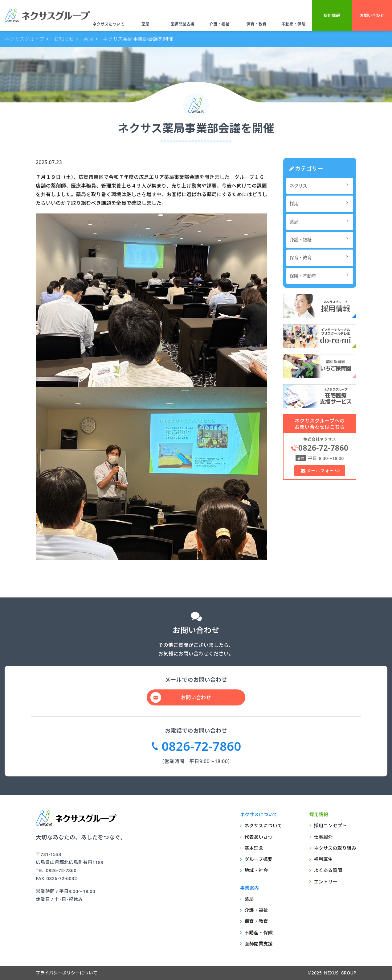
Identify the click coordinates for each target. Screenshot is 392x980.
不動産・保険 (293, 24)
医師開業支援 (182, 24)
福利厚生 (323, 859)
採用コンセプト (330, 825)
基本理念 (254, 848)
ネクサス (321, 186)
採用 (321, 203)
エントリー (326, 882)
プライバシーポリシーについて (67, 973)
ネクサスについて (108, 24)
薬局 (145, 24)
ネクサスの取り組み (335, 848)
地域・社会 (256, 870)
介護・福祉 (219, 24)
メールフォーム (322, 471)
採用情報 (332, 15)
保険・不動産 (321, 276)
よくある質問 (328, 870)
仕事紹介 (323, 837)
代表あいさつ (259, 837)
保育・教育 (256, 24)
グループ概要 (258, 859)
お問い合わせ (372, 15)
